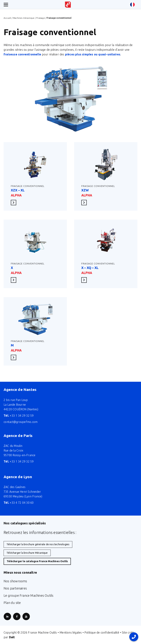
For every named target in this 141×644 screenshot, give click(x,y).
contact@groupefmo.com (21, 422)
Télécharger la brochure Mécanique (27, 553)
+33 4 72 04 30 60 (19, 503)
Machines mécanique (24, 18)
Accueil (7, 18)
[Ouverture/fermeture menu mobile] (6, 5)
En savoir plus (15, 202)
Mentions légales (71, 632)
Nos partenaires (15, 588)
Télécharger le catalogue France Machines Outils (37, 561)
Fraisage (41, 18)
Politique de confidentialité (102, 632)
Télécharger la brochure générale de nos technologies (38, 544)
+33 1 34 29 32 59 (19, 416)
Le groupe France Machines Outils (28, 595)
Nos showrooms (15, 581)
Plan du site (12, 603)
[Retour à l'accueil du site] (68, 5)
